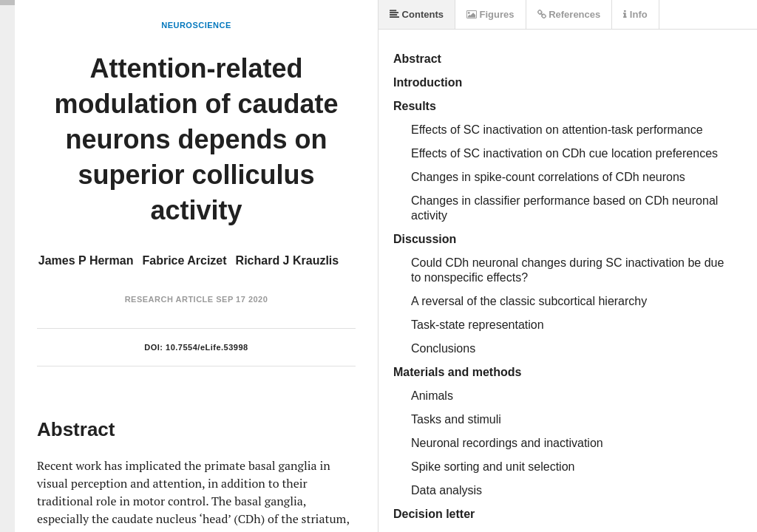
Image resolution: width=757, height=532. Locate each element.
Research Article (169, 299)
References (569, 14)
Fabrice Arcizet (184, 260)
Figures (490, 14)
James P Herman (86, 260)
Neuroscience (196, 25)
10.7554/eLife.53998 (207, 347)
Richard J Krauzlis (288, 260)
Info (635, 14)
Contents (417, 14)
